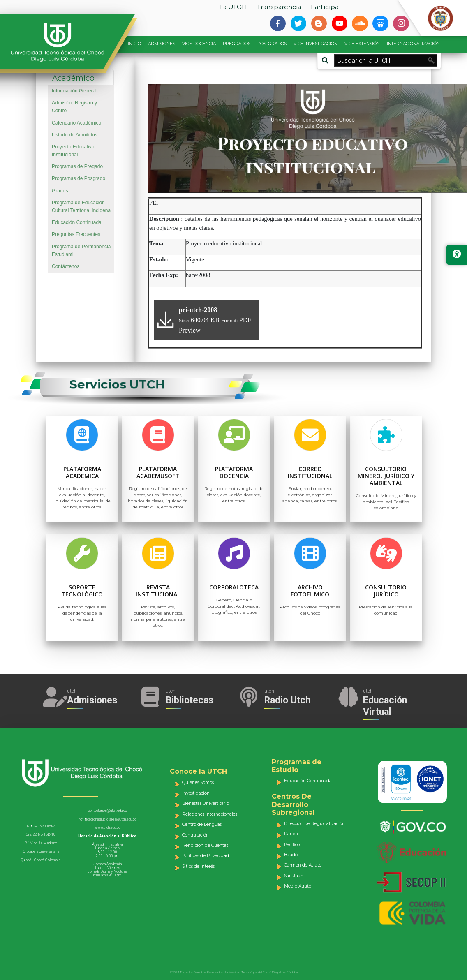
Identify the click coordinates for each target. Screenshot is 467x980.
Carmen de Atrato (303, 865)
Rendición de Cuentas (205, 845)
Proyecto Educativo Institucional (73, 151)
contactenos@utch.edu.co (108, 811)
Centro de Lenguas (202, 824)
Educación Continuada (77, 222)
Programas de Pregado (77, 166)
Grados (60, 191)
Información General (74, 91)
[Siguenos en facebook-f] (278, 23)
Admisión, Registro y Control (74, 107)
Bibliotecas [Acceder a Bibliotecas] (190, 700)
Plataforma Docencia (234, 472)
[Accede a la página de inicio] (62, 42)
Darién (291, 834)
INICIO (134, 44)
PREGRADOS (237, 44)
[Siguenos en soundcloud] (360, 23)
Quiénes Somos (198, 782)
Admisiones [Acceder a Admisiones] (92, 700)
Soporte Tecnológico (82, 591)
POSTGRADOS (272, 44)
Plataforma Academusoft (158, 472)
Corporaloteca (234, 587)
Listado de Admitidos (75, 135)
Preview (190, 330)
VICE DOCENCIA (199, 44)
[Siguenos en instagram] (401, 23)
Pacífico (292, 845)
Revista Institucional (158, 591)
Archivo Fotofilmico (310, 591)
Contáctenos (66, 266)
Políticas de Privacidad (206, 856)
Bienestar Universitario (206, 803)
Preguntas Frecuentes (76, 234)
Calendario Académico (76, 123)
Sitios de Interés (198, 866)
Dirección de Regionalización (314, 824)
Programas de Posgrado (79, 178)
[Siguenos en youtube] (340, 23)
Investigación (196, 793)
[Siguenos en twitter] (298, 23)
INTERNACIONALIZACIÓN (413, 44)
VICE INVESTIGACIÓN (316, 44)
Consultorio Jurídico (386, 591)
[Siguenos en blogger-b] (319, 23)
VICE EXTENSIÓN (362, 44)
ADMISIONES (162, 44)
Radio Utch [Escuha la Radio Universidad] (287, 700)
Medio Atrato (298, 886)
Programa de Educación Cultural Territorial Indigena (81, 207)
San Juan (294, 876)
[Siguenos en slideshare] (380, 23)
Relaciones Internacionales (210, 814)
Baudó (291, 855)
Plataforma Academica (82, 472)
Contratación (195, 835)
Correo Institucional (310, 472)
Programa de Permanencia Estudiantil (81, 251)
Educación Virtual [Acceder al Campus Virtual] (385, 706)
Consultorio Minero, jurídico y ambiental (386, 476)
